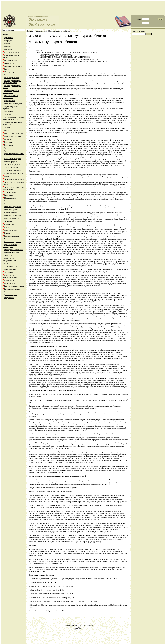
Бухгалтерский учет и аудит (14, 286)
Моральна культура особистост (59, 31)
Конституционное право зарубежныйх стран (12, 82)
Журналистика (9, 75)
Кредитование (9, 298)
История (7, 233)
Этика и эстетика (10, 192)
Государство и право (11, 52)
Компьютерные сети (11, 78)
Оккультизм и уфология (13, 136)
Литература (8, 204)
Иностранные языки (11, 218)
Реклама (7, 227)
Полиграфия (9, 142)
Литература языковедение (13, 104)
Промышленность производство (10, 246)
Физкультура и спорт (12, 266)
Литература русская (11, 210)
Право (6, 148)
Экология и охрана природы (14, 179)
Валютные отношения (12, 289)
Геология (7, 46)
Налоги (7, 130)
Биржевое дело (9, 283)
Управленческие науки (12, 239)
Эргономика (8, 195)
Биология (8, 263)
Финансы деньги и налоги (13, 173)
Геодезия (7, 44)
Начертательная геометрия (14, 133)
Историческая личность (13, 216)
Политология (9, 145)
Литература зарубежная (13, 207)
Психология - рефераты (13, 159)
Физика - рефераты (11, 168)
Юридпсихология (10, 213)
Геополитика (9, 49)
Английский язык (10, 269)
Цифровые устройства (12, 230)
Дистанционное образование (14, 66)
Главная (30, 31)
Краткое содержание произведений (11, 92)
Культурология (9, 101)
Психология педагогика (13, 242)
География (8, 41)
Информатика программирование (10, 260)
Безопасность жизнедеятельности (10, 276)
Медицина (8, 114)
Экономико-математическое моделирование (13, 188)
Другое (7, 69)
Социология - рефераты (13, 165)
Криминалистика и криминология (10, 97)
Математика (8, 112)
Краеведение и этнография (14, 250)
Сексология (8, 256)
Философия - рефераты (12, 170)
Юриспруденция (10, 198)
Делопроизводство (11, 60)
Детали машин (9, 63)
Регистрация (161, 23)
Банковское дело (10, 280)
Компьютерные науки (12, 236)
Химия (7, 176)
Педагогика (8, 139)
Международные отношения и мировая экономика (14, 118)
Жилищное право (10, 72)
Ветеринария (9, 292)
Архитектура (9, 38)
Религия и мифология (12, 253)
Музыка (7, 127)
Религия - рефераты (11, 162)
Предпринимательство (12, 151)
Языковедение (9, 201)
